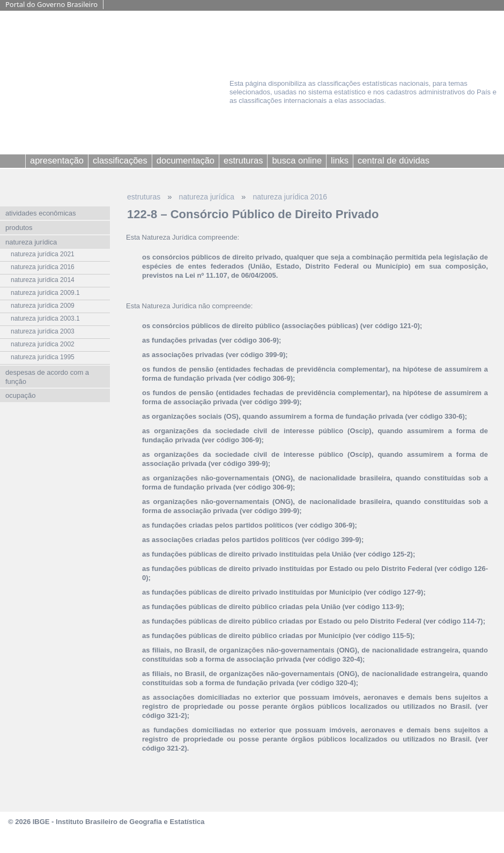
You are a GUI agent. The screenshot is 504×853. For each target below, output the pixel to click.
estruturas (144, 197)
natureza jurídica (207, 197)
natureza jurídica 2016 (290, 197)
